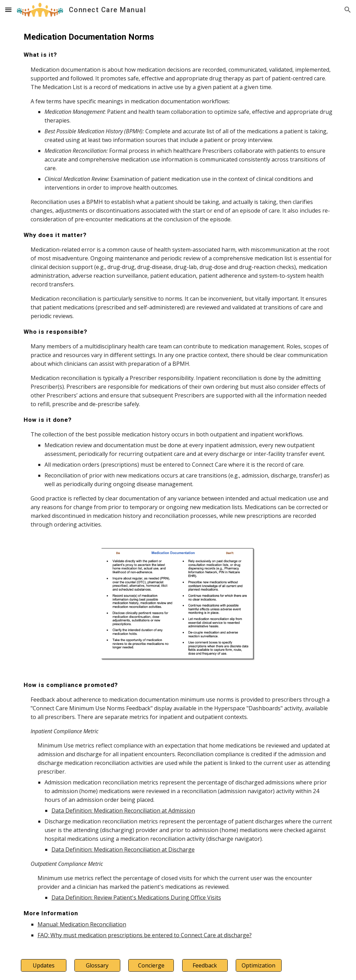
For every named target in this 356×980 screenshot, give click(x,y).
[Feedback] (205, 965)
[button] (8, 10)
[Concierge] (151, 965)
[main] (178, 280)
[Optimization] (258, 965)
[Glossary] (97, 965)
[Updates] (44, 965)
